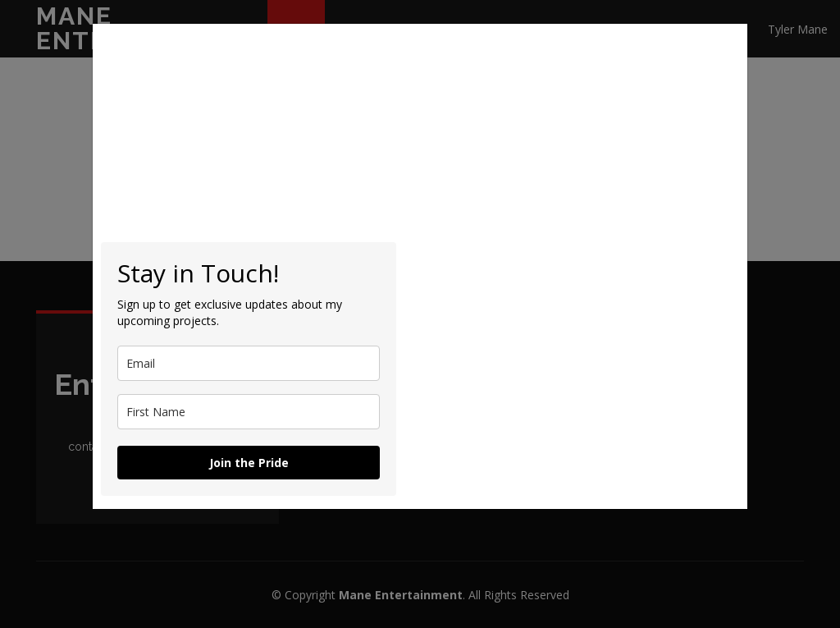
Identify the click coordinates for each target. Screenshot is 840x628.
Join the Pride (249, 463)
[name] (249, 412)
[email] (249, 363)
